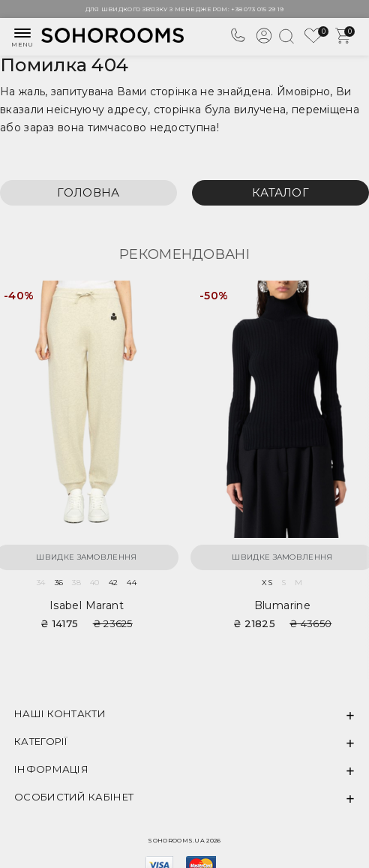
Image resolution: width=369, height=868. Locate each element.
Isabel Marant (87, 605)
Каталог (280, 192)
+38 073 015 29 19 (257, 9)
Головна (88, 192)
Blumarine (283, 605)
